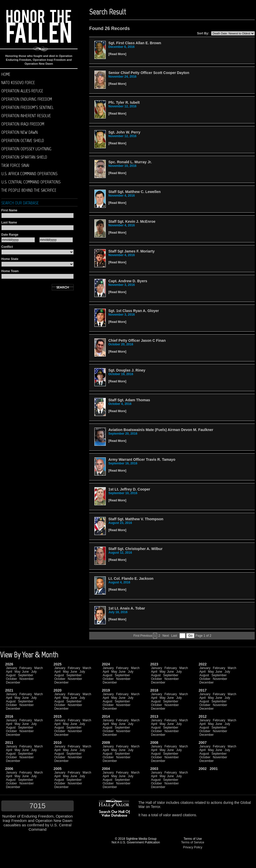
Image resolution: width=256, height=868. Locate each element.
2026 (9, 664)
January (12, 668)
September (26, 675)
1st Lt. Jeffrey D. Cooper (129, 489)
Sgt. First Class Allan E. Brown (135, 43)
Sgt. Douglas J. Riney (127, 370)
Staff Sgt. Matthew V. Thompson (136, 519)
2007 (203, 743)
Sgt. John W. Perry (124, 132)
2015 (58, 716)
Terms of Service (193, 842)
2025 (58, 664)
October (12, 679)
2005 (58, 769)
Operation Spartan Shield (24, 157)
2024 (106, 664)
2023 (154, 664)
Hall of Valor (155, 803)
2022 (203, 664)
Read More (117, 54)
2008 (154, 743)
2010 (58, 743)
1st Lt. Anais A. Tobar (127, 608)
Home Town (10, 271)
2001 (214, 769)
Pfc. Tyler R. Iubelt (124, 102)
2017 (203, 690)
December (13, 682)
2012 (203, 716)
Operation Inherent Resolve (26, 116)
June (25, 672)
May (17, 672)
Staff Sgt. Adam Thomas (129, 400)
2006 (9, 769)
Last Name (9, 222)
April (9, 672)
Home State (10, 259)
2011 (9, 743)
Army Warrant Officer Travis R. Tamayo (142, 459)
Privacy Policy (193, 847)
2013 (154, 716)
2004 (106, 769)
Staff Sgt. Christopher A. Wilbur (135, 549)
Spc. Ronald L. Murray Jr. (130, 162)
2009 (106, 743)
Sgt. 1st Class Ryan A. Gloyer (134, 311)
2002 (203, 769)
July (34, 672)
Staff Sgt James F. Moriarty (131, 251)
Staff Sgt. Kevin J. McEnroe (132, 221)
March (38, 668)
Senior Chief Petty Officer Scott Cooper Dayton (149, 73)
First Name (9, 210)
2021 (9, 690)
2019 (106, 690)
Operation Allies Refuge (22, 91)
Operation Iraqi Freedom (23, 124)
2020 (58, 690)
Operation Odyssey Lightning (26, 149)
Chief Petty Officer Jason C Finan (137, 340)
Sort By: (203, 33)
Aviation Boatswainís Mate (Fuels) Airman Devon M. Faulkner (161, 430)
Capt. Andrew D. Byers (128, 281)
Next (166, 636)
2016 (9, 716)
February (26, 668)
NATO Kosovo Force (18, 83)
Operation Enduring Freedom (27, 99)
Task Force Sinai (15, 165)
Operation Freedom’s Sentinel (27, 107)
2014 (106, 716)
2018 (154, 690)
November (27, 679)
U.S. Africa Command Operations (29, 174)
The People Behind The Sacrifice (29, 190)
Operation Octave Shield (23, 140)
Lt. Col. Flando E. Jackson (131, 578)
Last (174, 636)
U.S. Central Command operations (31, 182)
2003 (154, 769)
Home (6, 74)
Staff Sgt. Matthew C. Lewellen (134, 192)
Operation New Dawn (20, 132)
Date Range (10, 235)
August (11, 675)
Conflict (7, 247)
